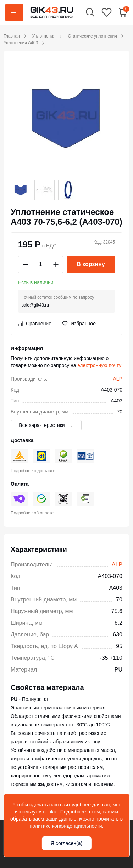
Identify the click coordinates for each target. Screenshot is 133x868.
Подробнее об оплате (32, 513)
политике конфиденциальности (66, 826)
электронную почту (100, 365)
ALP (118, 379)
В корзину (91, 264)
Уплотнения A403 (21, 43)
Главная (12, 36)
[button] (90, 12)
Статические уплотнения (92, 36)
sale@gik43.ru (35, 305)
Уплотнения (44, 36)
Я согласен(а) (66, 843)
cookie (50, 812)
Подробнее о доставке (33, 471)
